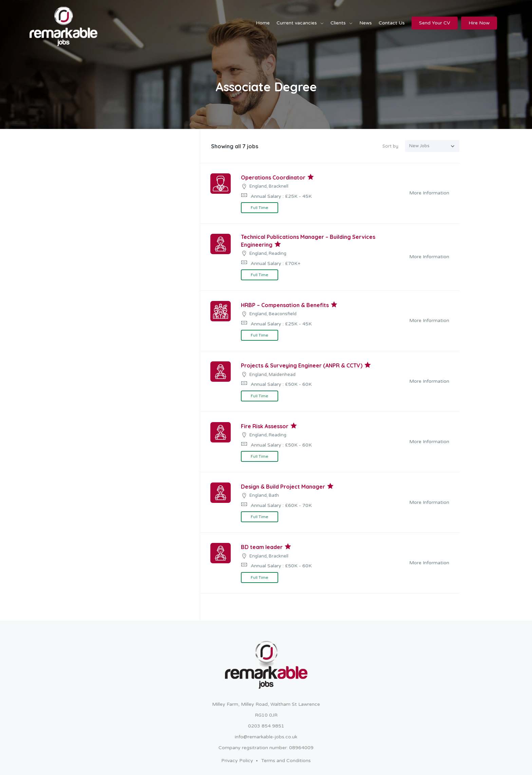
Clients (338, 23)
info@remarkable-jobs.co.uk (266, 737)
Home (263, 23)
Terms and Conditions (286, 761)
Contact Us (392, 23)
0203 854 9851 (266, 726)
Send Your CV (435, 23)
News (366, 23)
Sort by (390, 146)
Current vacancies (297, 23)
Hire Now (479, 23)
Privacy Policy (237, 761)
